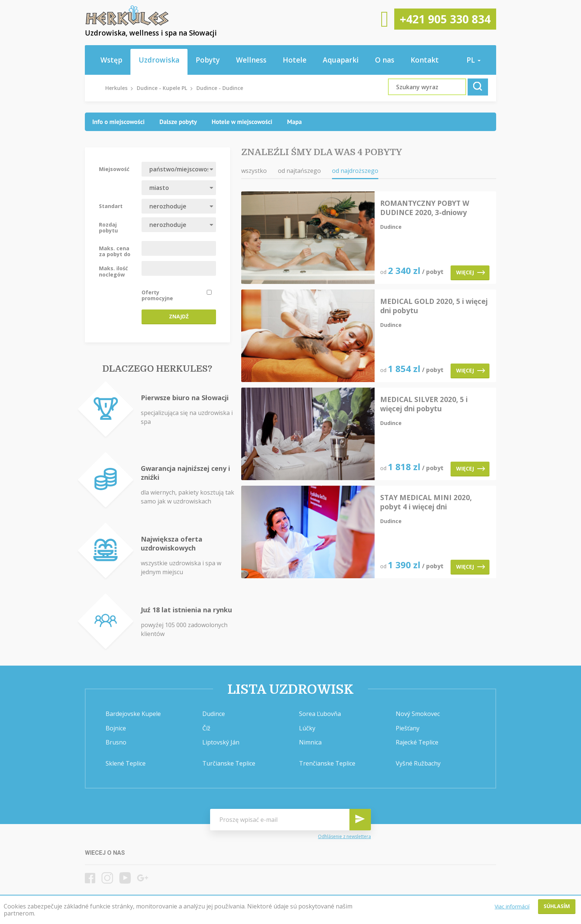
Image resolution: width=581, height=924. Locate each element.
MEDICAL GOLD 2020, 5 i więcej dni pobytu (434, 306)
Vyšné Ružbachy (418, 763)
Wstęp (111, 60)
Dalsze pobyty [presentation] (178, 122)
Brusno (116, 742)
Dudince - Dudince (220, 88)
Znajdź (179, 316)
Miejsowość (114, 169)
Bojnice (116, 728)
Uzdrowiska (159, 60)
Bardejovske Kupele (133, 714)
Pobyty (208, 60)
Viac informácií (512, 906)
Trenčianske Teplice (327, 763)
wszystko (254, 171)
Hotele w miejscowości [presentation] (242, 122)
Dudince (214, 714)
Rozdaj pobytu (108, 227)
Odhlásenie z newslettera (344, 836)
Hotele (295, 60)
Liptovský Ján (221, 742)
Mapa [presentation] (295, 122)
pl (474, 60)
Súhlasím (557, 906)
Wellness (251, 60)
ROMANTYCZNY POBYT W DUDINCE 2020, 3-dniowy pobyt (425, 208)
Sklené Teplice (126, 763)
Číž (206, 728)
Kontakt (425, 60)
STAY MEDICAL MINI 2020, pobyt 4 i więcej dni (426, 502)
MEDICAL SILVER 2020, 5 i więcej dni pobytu (424, 404)
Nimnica (310, 742)
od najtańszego (299, 171)
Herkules (116, 88)
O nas (385, 60)
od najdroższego (355, 171)
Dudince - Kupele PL (162, 88)
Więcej (471, 272)
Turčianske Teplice (229, 763)
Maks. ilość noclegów (113, 271)
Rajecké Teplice (417, 742)
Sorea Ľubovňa (320, 714)
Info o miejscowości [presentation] (118, 122)
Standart (111, 206)
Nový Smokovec (418, 714)
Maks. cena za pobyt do (115, 251)
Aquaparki (341, 60)
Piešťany (408, 728)
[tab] (118, 122)
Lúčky (307, 728)
